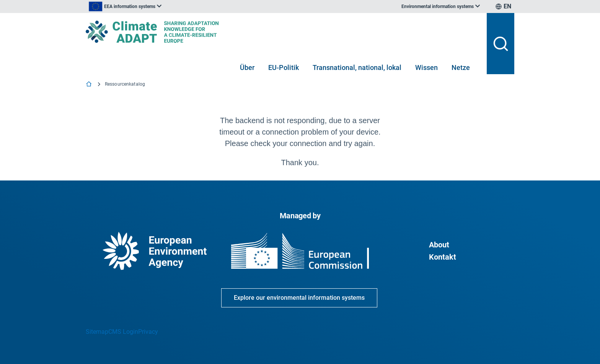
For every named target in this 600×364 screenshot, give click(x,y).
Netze (461, 67)
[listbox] (163, 6)
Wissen (426, 67)
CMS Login (123, 332)
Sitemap (97, 332)
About (439, 245)
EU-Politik (284, 67)
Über (247, 67)
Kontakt (443, 257)
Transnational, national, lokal (357, 67)
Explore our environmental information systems (299, 298)
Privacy (148, 332)
